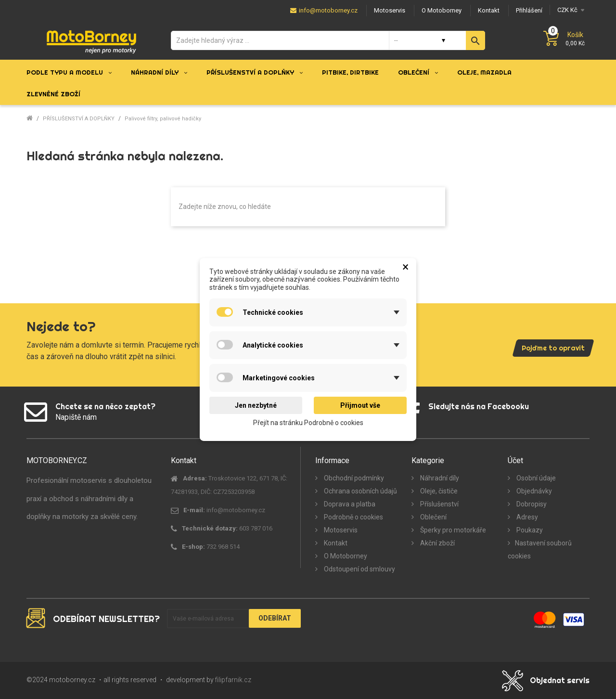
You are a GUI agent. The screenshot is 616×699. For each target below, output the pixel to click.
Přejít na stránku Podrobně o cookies (308, 423)
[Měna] (570, 10)
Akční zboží (437, 543)
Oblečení (433, 517)
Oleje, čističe (438, 491)
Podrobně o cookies (353, 517)
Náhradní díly (439, 478)
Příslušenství (439, 504)
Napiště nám (76, 417)
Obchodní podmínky (353, 478)
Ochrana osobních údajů (360, 491)
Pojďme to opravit (553, 348)
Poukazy (529, 530)
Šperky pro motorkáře (452, 530)
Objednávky (533, 491)
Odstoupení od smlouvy (359, 569)
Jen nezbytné (256, 405)
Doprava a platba (349, 504)
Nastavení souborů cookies (540, 550)
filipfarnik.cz (233, 680)
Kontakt (335, 543)
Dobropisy (531, 504)
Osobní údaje (535, 478)
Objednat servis (560, 680)
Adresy (526, 517)
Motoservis (340, 530)
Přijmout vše (360, 405)
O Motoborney (345, 556)
